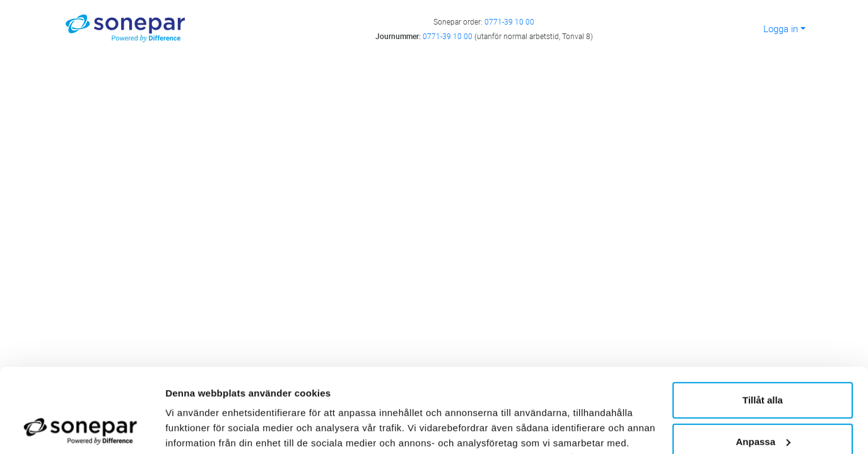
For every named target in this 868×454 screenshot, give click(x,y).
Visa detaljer (193, 429)
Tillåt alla (763, 321)
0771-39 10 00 (509, 21)
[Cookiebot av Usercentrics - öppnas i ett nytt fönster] (82, 429)
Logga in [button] (781, 28)
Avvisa (763, 404)
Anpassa (763, 362)
